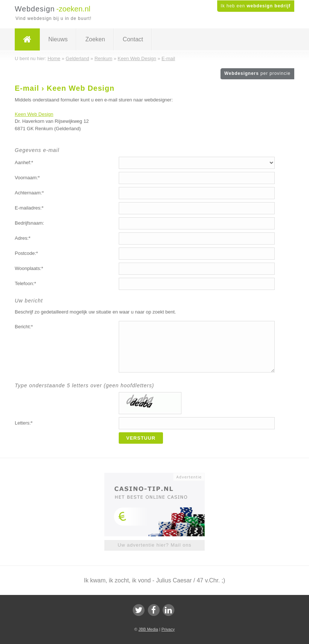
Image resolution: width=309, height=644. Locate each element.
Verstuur (141, 438)
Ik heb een (256, 6)
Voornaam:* (27, 178)
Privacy (168, 629)
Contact (133, 39)
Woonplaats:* (29, 268)
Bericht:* (24, 327)
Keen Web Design (34, 114)
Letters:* (24, 423)
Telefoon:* (25, 283)
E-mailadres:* (29, 208)
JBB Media (148, 629)
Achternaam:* (29, 193)
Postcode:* (26, 253)
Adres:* (23, 238)
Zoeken (95, 39)
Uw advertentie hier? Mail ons (154, 545)
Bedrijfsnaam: (29, 223)
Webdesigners (257, 73)
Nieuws (58, 39)
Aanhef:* (24, 162)
